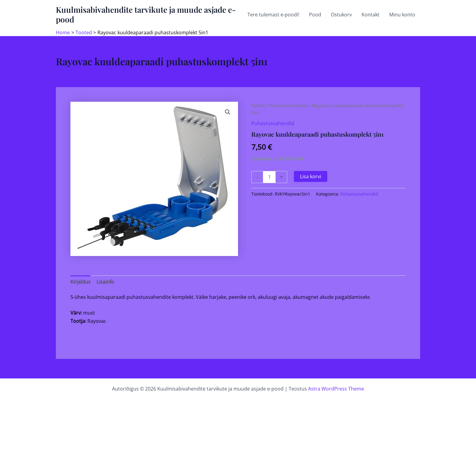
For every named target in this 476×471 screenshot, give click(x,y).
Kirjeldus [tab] (80, 282)
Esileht (258, 105)
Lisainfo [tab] (105, 282)
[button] (228, 112)
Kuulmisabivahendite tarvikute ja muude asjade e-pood (146, 14)
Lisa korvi (311, 176)
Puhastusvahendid (289, 105)
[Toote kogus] (269, 177)
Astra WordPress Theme (336, 389)
